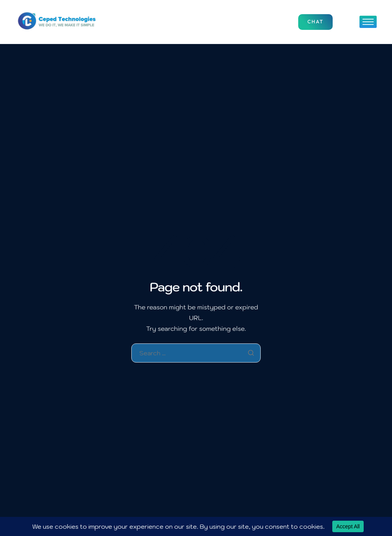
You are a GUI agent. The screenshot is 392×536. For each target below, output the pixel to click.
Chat (315, 22)
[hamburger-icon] (368, 22)
